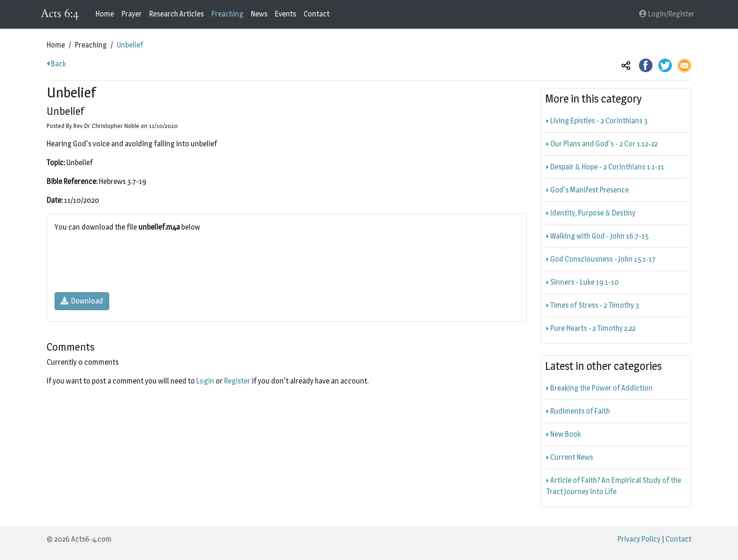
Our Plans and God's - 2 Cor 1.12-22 (602, 144)
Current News (570, 457)
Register (237, 381)
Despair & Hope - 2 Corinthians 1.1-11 (605, 167)
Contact (317, 14)
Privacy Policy (639, 539)
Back (56, 64)
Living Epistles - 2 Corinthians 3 (597, 121)
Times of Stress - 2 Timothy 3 (593, 305)
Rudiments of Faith (578, 411)
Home (105, 14)
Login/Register (667, 14)
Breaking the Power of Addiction (600, 388)
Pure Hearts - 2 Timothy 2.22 (591, 328)
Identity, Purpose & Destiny (591, 213)
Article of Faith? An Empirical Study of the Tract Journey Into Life (614, 486)
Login (205, 381)
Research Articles (176, 14)
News (259, 14)
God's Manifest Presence (588, 190)
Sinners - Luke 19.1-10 (583, 282)
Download (82, 301)
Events (285, 14)
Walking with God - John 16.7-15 (598, 236)
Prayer (132, 14)
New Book (564, 434)
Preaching (227, 14)
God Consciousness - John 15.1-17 (601, 259)
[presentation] (126, 263)
